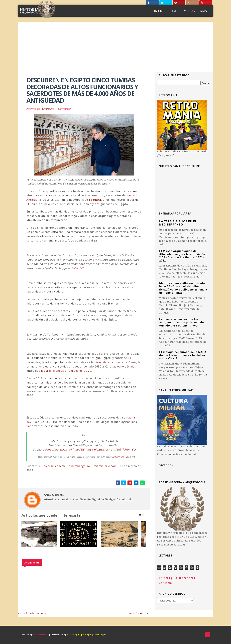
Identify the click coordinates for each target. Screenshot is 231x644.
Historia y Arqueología (79, 635)
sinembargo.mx (80, 466)
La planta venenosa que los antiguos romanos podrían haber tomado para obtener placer (183, 322)
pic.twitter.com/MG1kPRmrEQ (115, 449)
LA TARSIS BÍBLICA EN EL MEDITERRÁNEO (178, 223)
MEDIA (189, 11)
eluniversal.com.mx (52, 466)
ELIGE (173, 11)
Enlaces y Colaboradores (177, 578)
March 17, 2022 (121, 457)
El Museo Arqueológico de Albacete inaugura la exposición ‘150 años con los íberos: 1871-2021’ (182, 256)
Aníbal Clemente (54, 495)
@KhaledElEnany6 (81, 449)
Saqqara (95, 200)
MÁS (204, 11)
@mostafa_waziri (56, 449)
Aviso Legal (100, 635)
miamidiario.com (105, 466)
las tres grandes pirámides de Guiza (66, 371)
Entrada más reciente (32, 613)
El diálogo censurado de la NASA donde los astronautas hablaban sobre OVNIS (183, 355)
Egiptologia (49, 109)
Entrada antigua (139, 613)
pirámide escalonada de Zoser (115, 362)
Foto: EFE (78, 268)
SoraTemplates (41, 635)
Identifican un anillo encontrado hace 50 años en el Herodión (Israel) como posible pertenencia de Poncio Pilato (183, 288)
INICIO (159, 11)
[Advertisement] (115, 47)
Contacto (165, 583)
